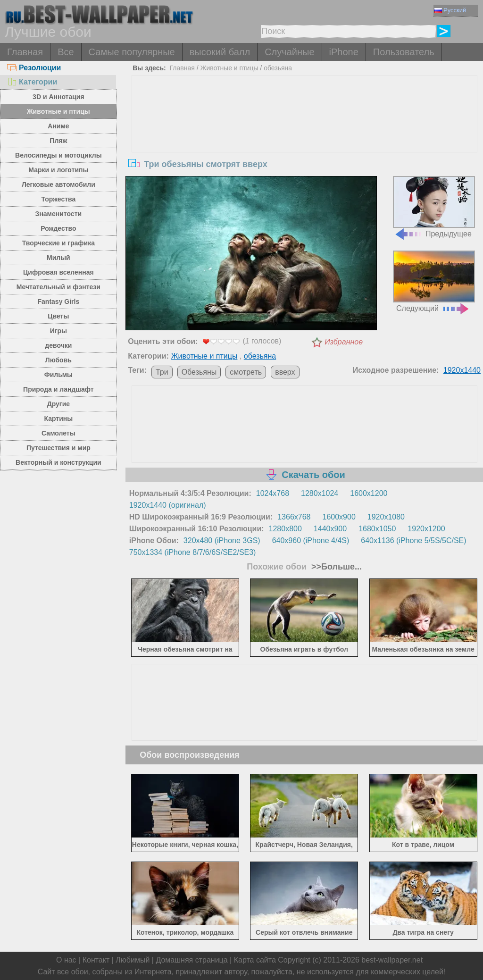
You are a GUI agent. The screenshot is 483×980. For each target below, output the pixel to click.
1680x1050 (377, 529)
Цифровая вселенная (58, 272)
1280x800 (285, 529)
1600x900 (339, 517)
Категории (32, 82)
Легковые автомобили (58, 184)
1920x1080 (386, 517)
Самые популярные (132, 52)
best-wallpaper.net (392, 960)
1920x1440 (462, 370)
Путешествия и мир (58, 448)
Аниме (58, 126)
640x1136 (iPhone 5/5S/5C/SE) (413, 540)
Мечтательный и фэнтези (58, 287)
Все (66, 52)
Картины (59, 419)
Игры (58, 331)
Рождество (58, 228)
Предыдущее (434, 207)
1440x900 (330, 529)
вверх (285, 372)
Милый (58, 258)
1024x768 (273, 493)
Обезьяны (199, 372)
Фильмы (58, 375)
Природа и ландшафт (58, 389)
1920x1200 (426, 529)
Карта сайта (255, 960)
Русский (450, 10)
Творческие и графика (58, 243)
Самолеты (58, 433)
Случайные (289, 52)
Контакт (96, 960)
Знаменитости (59, 214)
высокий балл (220, 52)
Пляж (58, 141)
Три (162, 372)
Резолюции (34, 68)
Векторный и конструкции (58, 462)
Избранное (344, 342)
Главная (25, 52)
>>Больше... (335, 567)
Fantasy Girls (59, 302)
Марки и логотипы (58, 170)
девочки (58, 345)
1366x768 (294, 517)
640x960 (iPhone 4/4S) (311, 540)
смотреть (246, 372)
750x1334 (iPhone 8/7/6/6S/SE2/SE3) (193, 552)
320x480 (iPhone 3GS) (222, 540)
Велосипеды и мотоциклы (58, 155)
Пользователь (404, 52)
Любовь (58, 360)
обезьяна (278, 68)
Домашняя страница (192, 960)
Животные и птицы (58, 111)
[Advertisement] (304, 146)
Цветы (58, 316)
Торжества (58, 199)
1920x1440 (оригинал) (168, 505)
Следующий (434, 281)
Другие (58, 404)
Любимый (133, 960)
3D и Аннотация (58, 97)
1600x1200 (369, 493)
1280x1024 (320, 493)
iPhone (344, 52)
